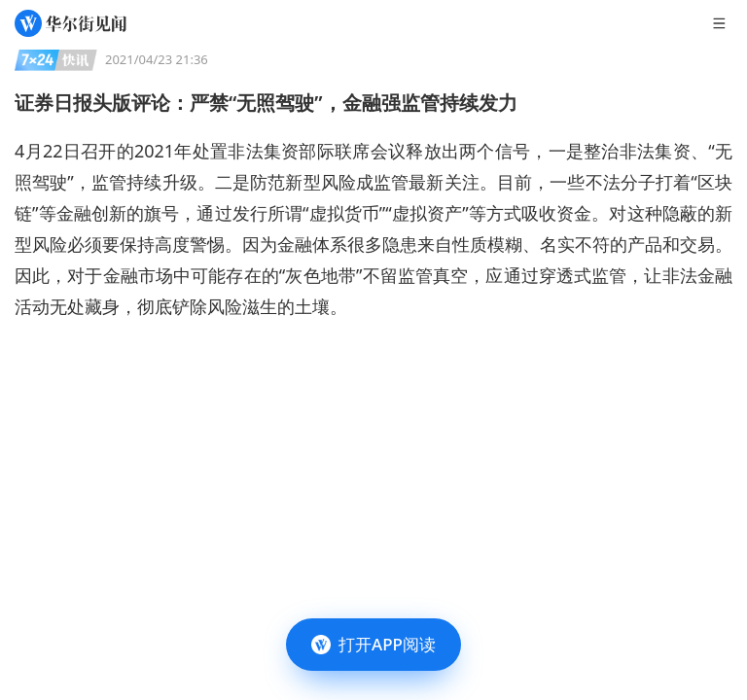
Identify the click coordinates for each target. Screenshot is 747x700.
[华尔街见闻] (71, 23)
